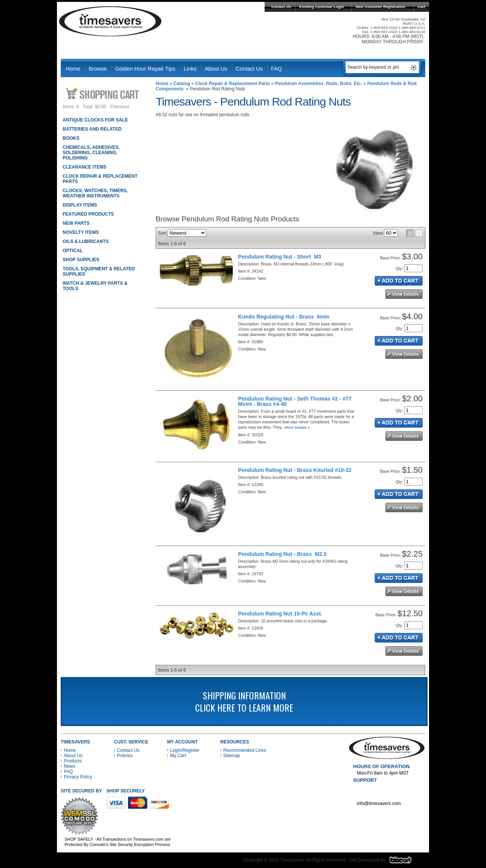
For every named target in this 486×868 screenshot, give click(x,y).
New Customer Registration (381, 7)
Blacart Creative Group (405, 862)
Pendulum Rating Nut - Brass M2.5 (282, 554)
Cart (421, 7)
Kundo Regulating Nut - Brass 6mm (284, 317)
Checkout (120, 107)
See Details (404, 294)
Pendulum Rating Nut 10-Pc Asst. (280, 614)
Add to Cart (399, 281)
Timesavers (110, 21)
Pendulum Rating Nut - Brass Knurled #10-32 (295, 470)
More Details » (297, 427)
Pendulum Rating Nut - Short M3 (280, 257)
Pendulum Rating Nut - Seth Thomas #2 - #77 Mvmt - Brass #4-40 (295, 401)
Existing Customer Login (322, 7)
